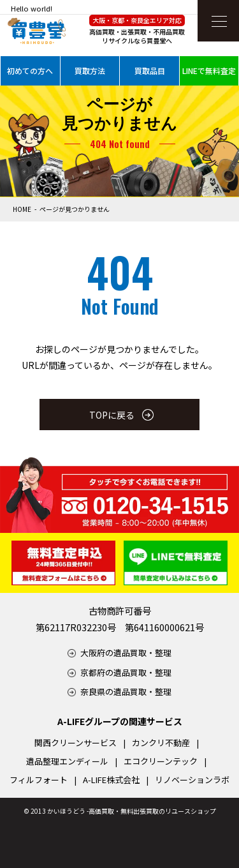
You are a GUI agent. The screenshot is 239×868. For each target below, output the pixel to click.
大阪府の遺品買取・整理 (126, 653)
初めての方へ (30, 71)
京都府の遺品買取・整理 (126, 672)
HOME (22, 209)
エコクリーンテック (161, 761)
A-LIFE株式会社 (111, 780)
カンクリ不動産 (161, 743)
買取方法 (90, 71)
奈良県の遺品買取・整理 (126, 692)
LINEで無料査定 (209, 71)
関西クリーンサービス (76, 743)
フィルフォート (39, 780)
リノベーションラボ (192, 780)
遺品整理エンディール (67, 761)
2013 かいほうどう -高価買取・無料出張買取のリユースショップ (123, 811)
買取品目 (150, 71)
